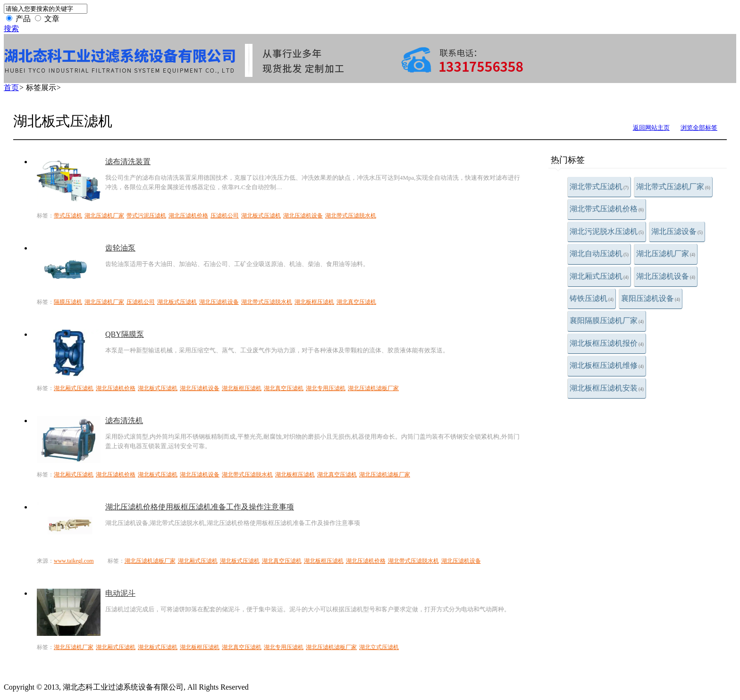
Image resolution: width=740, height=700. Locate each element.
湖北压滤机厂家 (666, 254)
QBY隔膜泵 (125, 334)
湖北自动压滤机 (599, 254)
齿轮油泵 (120, 248)
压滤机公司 (225, 216)
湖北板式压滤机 (261, 216)
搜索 (11, 29)
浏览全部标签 (699, 128)
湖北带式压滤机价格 (607, 209)
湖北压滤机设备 (666, 276)
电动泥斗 (120, 593)
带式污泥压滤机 (146, 216)
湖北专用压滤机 (326, 388)
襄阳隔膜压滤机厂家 (607, 321)
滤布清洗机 (124, 421)
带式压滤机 (68, 216)
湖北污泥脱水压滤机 (607, 231)
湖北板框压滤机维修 (607, 365)
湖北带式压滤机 (599, 187)
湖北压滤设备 (677, 231)
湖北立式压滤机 (379, 647)
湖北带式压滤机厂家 (673, 187)
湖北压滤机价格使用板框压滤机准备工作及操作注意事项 (200, 507)
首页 (11, 87)
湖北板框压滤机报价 (607, 343)
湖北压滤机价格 (188, 216)
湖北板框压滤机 (314, 302)
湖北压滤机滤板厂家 (373, 388)
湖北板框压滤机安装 (607, 388)
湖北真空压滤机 (356, 302)
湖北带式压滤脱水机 (351, 216)
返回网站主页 (651, 128)
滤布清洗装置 (128, 162)
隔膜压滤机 (68, 302)
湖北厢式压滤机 (599, 276)
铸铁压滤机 (592, 298)
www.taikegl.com (74, 561)
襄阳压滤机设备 (651, 298)
